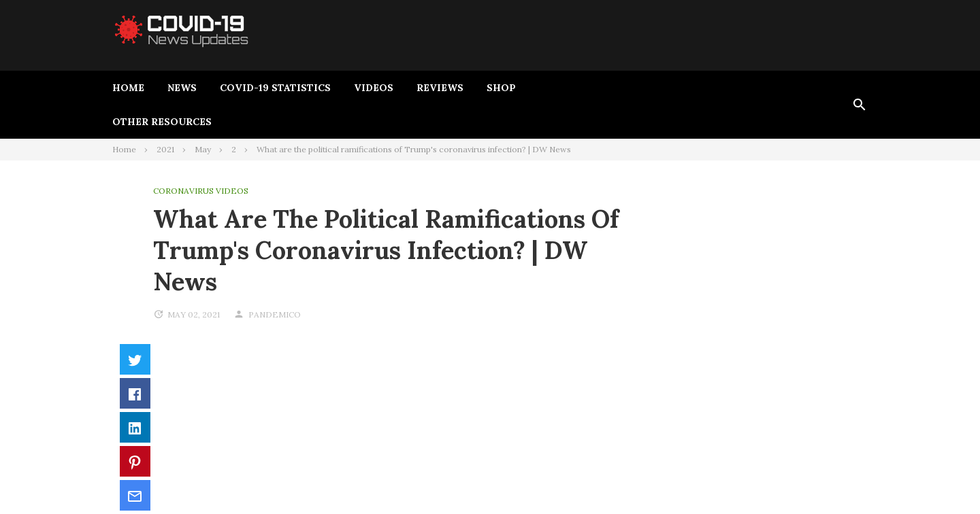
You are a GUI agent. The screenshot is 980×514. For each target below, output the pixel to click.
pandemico (275, 314)
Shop (501, 88)
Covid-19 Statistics (275, 88)
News (182, 88)
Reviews (440, 88)
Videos (374, 88)
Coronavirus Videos (201, 191)
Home (128, 88)
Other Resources (162, 122)
